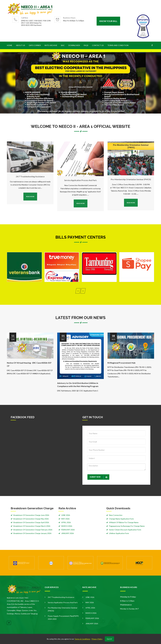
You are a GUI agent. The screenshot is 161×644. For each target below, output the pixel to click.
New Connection (116, 515)
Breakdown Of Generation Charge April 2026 (31, 522)
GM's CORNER (35, 45)
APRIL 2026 (66, 522)
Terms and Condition (118, 45)
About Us (21, 45)
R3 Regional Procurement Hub (122, 363)
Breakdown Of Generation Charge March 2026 (32, 526)
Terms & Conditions (82, 639)
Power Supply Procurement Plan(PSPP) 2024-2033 (63, 617)
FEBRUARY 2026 (68, 530)
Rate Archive (51, 45)
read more (11, 617)
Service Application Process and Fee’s (63, 602)
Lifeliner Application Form (119, 533)
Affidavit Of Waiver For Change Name (124, 522)
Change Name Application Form (121, 519)
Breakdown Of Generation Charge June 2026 (31, 515)
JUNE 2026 (66, 515)
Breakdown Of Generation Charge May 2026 (31, 519)
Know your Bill (108, 21)
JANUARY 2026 (67, 533)
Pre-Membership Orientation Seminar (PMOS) (63, 609)
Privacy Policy (97, 639)
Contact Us (98, 45)
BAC (63, 45)
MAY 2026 (65, 519)
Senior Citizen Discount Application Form (125, 530)
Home (10, 45)
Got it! (109, 639)
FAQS (86, 45)
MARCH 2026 (67, 526)
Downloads (74, 45)
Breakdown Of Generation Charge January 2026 (32, 533)
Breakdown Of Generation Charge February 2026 (33, 530)
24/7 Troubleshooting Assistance (61, 597)
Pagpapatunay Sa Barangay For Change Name (127, 526)
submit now (99, 477)
